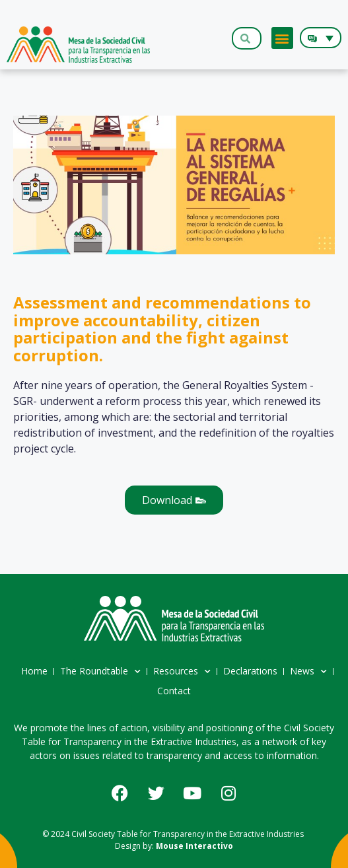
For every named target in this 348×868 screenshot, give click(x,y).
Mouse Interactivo (194, 846)
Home (34, 671)
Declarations (250, 671)
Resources (182, 672)
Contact (174, 691)
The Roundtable (100, 672)
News (308, 672)
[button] (282, 38)
